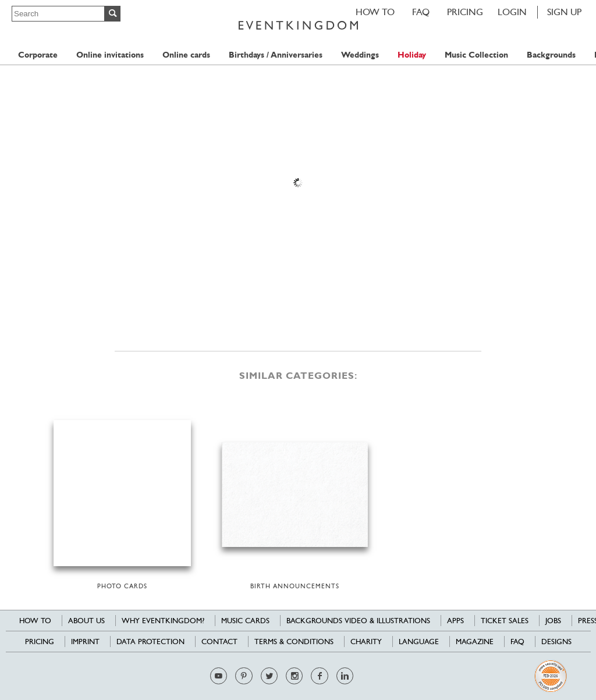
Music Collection (476, 55)
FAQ (421, 12)
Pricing (465, 12)
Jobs (553, 621)
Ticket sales (505, 621)
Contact (219, 642)
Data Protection (150, 642)
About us (86, 621)
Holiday (412, 55)
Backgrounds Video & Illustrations (358, 621)
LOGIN (512, 12)
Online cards (186, 55)
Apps (455, 621)
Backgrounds (551, 55)
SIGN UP (564, 12)
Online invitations (110, 55)
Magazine (475, 642)
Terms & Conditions (294, 642)
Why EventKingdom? (163, 621)
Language (419, 642)
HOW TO (375, 12)
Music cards (245, 621)
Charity (366, 642)
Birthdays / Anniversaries (276, 55)
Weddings (360, 55)
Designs (556, 642)
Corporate (38, 55)
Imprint (85, 642)
